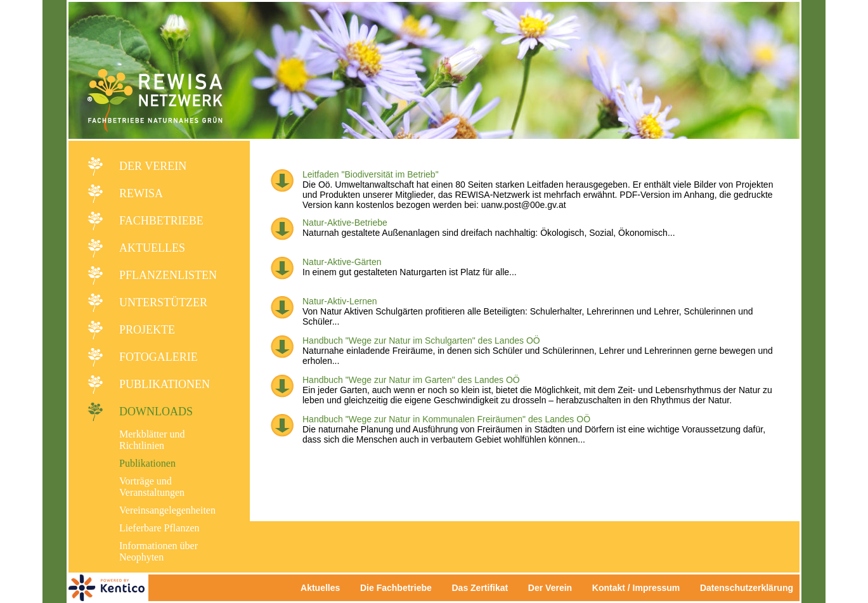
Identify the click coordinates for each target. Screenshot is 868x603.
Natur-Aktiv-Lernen (340, 301)
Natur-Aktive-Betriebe (345, 223)
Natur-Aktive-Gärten (342, 262)
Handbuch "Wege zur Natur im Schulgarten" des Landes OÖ (421, 340)
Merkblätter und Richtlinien (152, 440)
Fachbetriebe (161, 221)
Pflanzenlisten (168, 275)
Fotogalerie (159, 357)
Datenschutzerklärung (747, 588)
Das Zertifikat (480, 588)
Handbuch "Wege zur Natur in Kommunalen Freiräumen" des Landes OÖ (446, 419)
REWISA (141, 193)
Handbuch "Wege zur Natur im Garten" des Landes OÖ (411, 380)
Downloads (156, 412)
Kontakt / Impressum (640, 588)
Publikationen (165, 384)
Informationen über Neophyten (159, 551)
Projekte (147, 330)
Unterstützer (163, 302)
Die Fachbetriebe (396, 588)
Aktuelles (152, 248)
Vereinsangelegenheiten (167, 510)
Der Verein (153, 166)
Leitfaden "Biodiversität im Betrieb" (371, 174)
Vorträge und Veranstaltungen (152, 487)
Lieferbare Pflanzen (159, 528)
